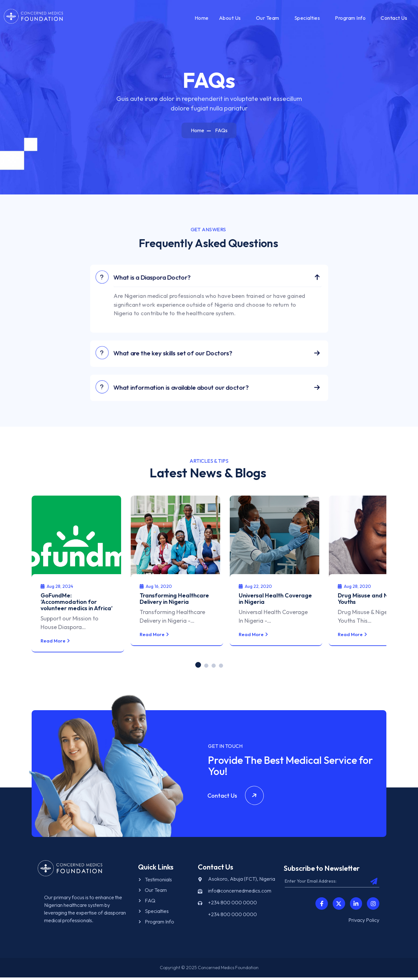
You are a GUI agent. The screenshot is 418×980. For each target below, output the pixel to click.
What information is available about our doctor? (184, 392)
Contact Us (393, 19)
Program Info (349, 19)
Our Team (267, 19)
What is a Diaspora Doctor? (152, 279)
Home (201, 19)
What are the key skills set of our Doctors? (173, 357)
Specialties (306, 19)
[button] (198, 667)
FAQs (221, 133)
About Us (229, 19)
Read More (65, 643)
